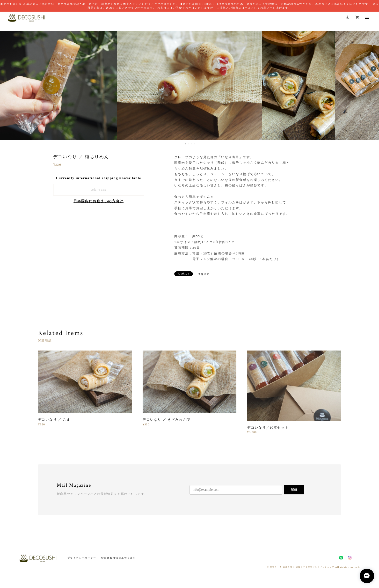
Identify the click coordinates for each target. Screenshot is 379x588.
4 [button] (195, 144)
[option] (189, 85)
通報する (204, 274)
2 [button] (188, 144)
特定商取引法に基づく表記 (119, 558)
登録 (294, 489)
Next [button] (372, 85)
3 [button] (191, 144)
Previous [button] (7, 85)
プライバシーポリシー (82, 558)
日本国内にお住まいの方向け (98, 201)
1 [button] (185, 144)
